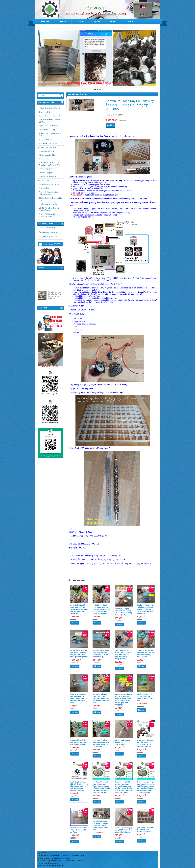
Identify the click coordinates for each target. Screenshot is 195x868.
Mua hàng (110, 125)
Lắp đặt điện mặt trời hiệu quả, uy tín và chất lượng (50, 209)
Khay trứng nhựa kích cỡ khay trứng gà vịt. (89, 392)
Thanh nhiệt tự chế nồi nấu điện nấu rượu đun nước (50, 193)
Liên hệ (131, 22)
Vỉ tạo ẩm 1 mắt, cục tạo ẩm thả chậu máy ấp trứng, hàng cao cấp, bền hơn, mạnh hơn (146, 743)
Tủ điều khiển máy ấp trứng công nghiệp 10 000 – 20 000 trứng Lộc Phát (145, 697)
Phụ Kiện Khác (44, 188)
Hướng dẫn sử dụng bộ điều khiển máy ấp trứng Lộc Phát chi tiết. (98, 559)
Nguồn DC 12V (44, 180)
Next (154, 58)
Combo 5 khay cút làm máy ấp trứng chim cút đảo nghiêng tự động (79, 742)
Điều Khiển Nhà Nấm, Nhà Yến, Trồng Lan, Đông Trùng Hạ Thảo (50, 164)
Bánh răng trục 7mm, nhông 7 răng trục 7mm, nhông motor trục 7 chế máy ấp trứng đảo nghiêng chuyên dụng (79, 786)
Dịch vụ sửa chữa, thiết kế (48, 177)
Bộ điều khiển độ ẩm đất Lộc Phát (50, 116)
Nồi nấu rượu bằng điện (47, 155)
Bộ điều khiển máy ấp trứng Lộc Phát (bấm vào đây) (129, 278)
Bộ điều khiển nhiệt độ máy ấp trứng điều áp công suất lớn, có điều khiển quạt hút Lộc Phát (79, 653)
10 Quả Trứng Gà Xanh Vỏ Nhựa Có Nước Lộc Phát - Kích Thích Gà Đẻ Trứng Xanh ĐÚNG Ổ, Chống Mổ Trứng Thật (101, 609)
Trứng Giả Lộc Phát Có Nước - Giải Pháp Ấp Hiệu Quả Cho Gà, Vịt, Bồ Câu (55, 301)
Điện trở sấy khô (44, 112)
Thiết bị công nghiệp (46, 169)
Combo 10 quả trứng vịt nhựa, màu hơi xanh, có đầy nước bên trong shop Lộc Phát (145, 653)
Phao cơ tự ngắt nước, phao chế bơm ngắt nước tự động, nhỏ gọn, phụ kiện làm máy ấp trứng (79, 698)
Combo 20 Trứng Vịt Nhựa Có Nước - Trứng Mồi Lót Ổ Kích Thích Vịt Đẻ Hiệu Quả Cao (124, 612)
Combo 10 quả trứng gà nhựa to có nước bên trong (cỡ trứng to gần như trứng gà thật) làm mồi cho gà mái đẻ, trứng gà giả (123, 699)
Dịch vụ (97, 22)
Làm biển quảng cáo (46, 173)
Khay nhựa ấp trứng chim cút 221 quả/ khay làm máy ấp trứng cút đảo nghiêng (101, 743)
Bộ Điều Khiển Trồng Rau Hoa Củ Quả (50, 135)
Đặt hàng (75, 623)
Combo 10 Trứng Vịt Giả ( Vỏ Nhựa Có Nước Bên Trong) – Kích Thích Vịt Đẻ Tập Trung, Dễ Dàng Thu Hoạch (146, 609)
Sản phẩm (80, 22)
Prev (41, 58)
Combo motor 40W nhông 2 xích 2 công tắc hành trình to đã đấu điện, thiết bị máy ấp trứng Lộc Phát (123, 655)
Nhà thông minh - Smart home (49, 184)
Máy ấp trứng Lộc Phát (47, 151)
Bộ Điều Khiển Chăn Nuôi (47, 147)
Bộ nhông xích (77, 384)
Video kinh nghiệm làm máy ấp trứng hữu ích (89, 563)
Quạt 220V (75, 388)
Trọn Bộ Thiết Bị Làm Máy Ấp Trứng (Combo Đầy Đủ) (49, 215)
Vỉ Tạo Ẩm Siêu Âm (46, 140)
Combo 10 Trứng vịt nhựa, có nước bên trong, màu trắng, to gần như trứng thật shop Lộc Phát (101, 698)
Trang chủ (44, 22)
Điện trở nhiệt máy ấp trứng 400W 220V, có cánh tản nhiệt (122, 742)
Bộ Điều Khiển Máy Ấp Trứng (49, 126)
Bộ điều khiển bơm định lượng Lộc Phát (50, 199)
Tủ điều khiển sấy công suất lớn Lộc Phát (50, 121)
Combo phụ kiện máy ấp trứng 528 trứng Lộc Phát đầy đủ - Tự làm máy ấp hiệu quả (101, 653)
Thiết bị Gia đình (45, 159)
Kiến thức (114, 22)
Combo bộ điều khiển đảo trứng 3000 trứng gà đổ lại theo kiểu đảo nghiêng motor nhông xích (101, 825)
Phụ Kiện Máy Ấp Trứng (47, 130)
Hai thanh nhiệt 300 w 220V (83, 448)
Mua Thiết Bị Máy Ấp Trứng (48, 144)
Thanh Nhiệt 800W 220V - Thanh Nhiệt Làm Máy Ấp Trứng (79, 830)
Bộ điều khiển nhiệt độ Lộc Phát (50, 108)
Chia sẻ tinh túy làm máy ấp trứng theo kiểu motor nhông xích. (96, 555)
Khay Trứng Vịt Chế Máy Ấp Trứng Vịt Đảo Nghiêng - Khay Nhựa (146, 829)
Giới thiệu (63, 22)
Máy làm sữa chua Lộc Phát (48, 204)
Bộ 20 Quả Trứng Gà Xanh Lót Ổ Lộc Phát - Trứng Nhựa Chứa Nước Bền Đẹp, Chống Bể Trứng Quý (79, 609)
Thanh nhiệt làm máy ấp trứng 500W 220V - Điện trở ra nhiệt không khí (124, 830)
